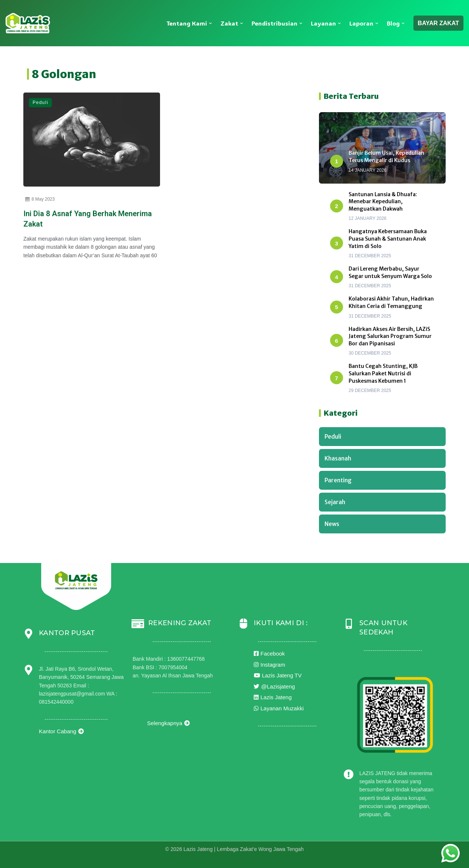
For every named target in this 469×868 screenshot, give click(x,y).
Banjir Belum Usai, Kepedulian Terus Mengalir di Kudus (386, 157)
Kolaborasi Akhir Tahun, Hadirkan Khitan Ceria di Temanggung (391, 302)
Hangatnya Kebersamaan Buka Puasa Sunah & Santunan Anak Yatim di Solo (388, 239)
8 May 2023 (40, 199)
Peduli (40, 103)
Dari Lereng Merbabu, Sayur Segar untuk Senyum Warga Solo (390, 272)
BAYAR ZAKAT (438, 23)
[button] (210, 23)
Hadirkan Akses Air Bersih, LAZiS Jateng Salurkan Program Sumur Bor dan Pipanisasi (390, 336)
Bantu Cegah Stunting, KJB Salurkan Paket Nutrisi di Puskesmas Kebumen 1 (383, 373)
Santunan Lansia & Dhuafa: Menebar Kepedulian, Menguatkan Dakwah (383, 202)
